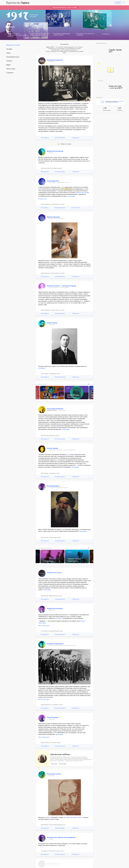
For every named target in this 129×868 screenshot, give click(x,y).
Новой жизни (77, 818)
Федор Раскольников (55, 609)
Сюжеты (9, 61)
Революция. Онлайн (13, 45)
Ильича (83, 621)
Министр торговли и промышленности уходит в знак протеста (17, 35)
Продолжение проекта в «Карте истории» (65, 8)
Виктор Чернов (52, 448)
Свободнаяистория (34, 16)
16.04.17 (41, 2)
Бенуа (49, 818)
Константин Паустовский (112, 102)
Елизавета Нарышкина (55, 644)
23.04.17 (89, 2)
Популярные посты (13, 57)
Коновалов (42, 368)
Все (89, 384)
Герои (8, 53)
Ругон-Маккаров (67, 189)
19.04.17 (61, 2)
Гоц (68, 455)
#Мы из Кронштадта (44, 626)
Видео (8, 65)
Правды (58, 618)
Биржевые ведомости (55, 60)
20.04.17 (68, 2)
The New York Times (54, 573)
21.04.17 (75, 2)
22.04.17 (82, 2)
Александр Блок (53, 181)
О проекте (10, 73)
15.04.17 (34, 2)
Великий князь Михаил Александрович (61, 837)
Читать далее (71, 196)
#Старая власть (43, 199)
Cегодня (9, 49)
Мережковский (81, 193)
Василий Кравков (53, 486)
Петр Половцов (53, 717)
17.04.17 (48, 2)
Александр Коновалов (55, 409)
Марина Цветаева (53, 217)
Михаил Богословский (55, 151)
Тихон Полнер (52, 323)
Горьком (68, 818)
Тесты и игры (11, 69)
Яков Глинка (121, 101)
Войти (120, 2)
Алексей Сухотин (53, 286)
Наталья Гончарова (69, 286)
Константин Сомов (54, 774)
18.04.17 (55, 2)
